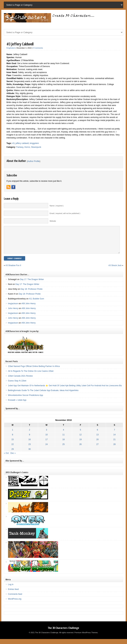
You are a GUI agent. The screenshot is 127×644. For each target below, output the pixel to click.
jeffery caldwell (22, 143)
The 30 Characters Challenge (63, 633)
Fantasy (20, 147)
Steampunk (36, 147)
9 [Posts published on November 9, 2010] (30, 440)
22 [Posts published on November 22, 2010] (13, 449)
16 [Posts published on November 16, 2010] (29, 444)
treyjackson (13, 309)
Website (53, 221)
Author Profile (34, 161)
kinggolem (34, 143)
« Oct (6, 458)
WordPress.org (15, 604)
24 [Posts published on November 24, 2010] (46, 449)
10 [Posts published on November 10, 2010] (46, 440)
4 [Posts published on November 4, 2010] (63, 435)
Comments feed (15, 599)
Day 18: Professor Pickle (31, 294)
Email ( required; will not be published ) (65, 213)
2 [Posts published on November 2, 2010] (30, 435)
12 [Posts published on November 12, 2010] (81, 440)
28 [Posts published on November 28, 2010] (114, 449)
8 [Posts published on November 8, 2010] (13, 440)
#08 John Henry (29, 309)
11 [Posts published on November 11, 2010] (63, 440)
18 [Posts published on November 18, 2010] (63, 444)
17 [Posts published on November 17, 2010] (46, 444)
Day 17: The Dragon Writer (32, 284)
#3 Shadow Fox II (13, 270)
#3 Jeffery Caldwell (20, 44)
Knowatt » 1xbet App (17, 405)
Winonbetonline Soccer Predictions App (26, 400)
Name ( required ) (57, 206)
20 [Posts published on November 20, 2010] (97, 444)
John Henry (13, 313)
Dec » (13, 458)
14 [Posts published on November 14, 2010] (114, 440)
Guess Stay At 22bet (17, 386)
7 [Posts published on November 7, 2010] (114, 435)
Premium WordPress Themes (86, 638)
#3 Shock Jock (115, 270)
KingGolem (11, 48)
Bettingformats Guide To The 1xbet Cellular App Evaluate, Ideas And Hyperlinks (43, 395)
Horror (27, 147)
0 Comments (38, 48)
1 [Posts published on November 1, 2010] (13, 435)
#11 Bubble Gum (37, 304)
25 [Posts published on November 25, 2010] (63, 449)
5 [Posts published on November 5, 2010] (81, 435)
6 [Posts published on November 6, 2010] (98, 435)
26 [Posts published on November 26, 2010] (81, 449)
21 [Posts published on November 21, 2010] (114, 444)
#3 (13, 143)
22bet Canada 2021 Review (20, 381)
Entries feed (13, 594)
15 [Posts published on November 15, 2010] (13, 444)
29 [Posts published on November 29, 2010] (13, 454)
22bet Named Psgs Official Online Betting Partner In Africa (34, 371)
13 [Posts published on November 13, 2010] (97, 440)
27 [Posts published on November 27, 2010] (97, 449)
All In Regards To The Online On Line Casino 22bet (31, 376)
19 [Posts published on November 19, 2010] (81, 444)
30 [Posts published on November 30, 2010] (29, 454)
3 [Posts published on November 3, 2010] (46, 435)
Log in (11, 589)
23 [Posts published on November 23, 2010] (29, 449)
